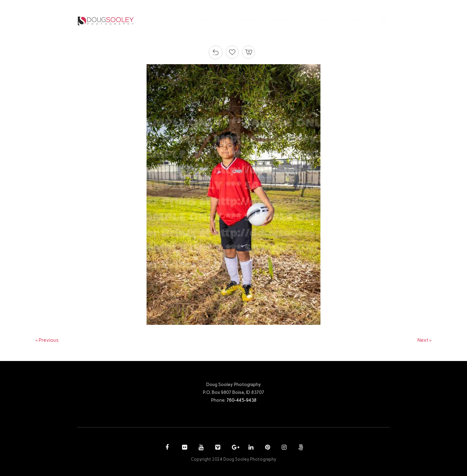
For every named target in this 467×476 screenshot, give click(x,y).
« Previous (47, 340)
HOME (203, 21)
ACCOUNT (320, 21)
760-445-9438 (241, 400)
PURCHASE (284, 21)
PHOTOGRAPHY (239, 21)
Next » (425, 340)
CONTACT (357, 21)
